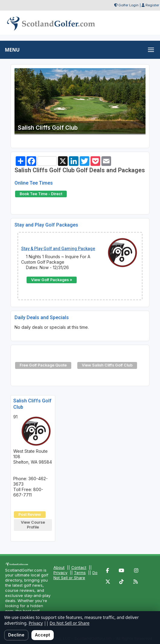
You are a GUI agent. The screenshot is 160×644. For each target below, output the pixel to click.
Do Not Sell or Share (75, 575)
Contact (79, 567)
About (59, 567)
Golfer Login (128, 5)
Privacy (60, 573)
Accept (43, 635)
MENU (12, 50)
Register (152, 5)
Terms (80, 573)
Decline (16, 635)
